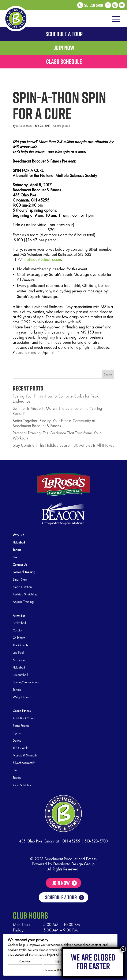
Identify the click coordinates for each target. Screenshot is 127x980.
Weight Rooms (22, 697)
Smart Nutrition (22, 587)
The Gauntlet (21, 645)
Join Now (61, 883)
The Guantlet (21, 748)
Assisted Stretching (25, 594)
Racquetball (20, 675)
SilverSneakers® (24, 763)
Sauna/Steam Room (26, 682)
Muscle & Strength (25, 755)
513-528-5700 (96, 841)
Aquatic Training (23, 602)
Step (16, 770)
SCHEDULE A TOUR (61, 907)
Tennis (17, 690)
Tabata (17, 778)
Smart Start (20, 579)
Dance (17, 740)
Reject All (60, 961)
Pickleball (19, 667)
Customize (25, 961)
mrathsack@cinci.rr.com (42, 259)
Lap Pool (18, 653)
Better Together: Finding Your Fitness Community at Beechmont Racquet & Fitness (54, 423)
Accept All (96, 961)
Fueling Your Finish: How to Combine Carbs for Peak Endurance (56, 399)
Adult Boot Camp (24, 718)
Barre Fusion (21, 726)
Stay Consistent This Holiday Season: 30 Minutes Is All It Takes (63, 445)
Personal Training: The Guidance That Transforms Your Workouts (57, 435)
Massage (19, 660)
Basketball (19, 623)
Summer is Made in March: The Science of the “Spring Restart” (57, 411)
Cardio (17, 630)
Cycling (18, 733)
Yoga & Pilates (22, 785)
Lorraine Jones (24, 126)
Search (108, 374)
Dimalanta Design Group (74, 864)
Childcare (19, 638)
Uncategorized (62, 126)
